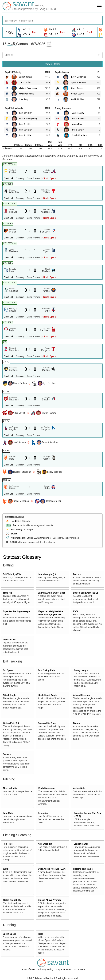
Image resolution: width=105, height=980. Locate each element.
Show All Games (53, 64)
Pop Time (8, 844)
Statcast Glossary (22, 557)
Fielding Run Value (83, 869)
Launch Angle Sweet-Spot (51, 593)
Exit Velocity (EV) (12, 574)
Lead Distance (81, 844)
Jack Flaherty (78, 113)
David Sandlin (78, 130)
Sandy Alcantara (79, 135)
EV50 (76, 611)
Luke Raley (24, 99)
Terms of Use (28, 970)
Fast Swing (17, 530)
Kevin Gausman (79, 119)
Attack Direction (82, 695)
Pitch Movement (47, 788)
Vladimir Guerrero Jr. (28, 88)
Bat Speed (8, 670)
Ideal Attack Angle (47, 695)
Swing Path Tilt (11, 723)
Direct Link (9, 178)
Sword (14, 534)
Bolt (40, 934)
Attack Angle (9, 695)
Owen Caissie (77, 88)
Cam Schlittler (25, 113)
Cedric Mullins (77, 99)
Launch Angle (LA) (48, 574)
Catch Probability (12, 900)
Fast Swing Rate (46, 670)
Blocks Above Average (50, 900)
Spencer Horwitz (79, 82)
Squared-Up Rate (47, 723)
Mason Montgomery (28, 119)
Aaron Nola (77, 124)
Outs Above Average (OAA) (52, 869)
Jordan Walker (25, 82)
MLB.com (79, 970)
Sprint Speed (10, 934)
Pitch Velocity (10, 788)
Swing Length (81, 670)
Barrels (77, 574)
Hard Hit (15, 521)
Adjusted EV (9, 640)
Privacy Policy (46, 970)
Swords (7, 754)
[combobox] (53, 20)
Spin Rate (8, 813)
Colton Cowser (26, 77)
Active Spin (79, 788)
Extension (43, 813)
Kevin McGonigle (26, 94)
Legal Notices (64, 970)
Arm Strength (45, 844)
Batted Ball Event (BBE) (85, 593)
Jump (6, 869)
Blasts (76, 723)
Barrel (16, 525)
